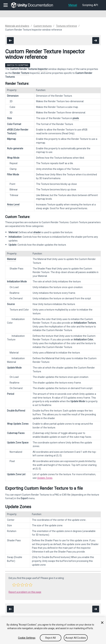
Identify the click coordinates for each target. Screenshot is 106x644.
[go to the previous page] (10, 40)
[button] (14, 585)
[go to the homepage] (34, 5)
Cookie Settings (27, 638)
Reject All (51, 638)
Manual (73, 5)
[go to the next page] (96, 40)
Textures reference (66, 26)
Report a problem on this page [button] (25, 592)
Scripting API (90, 5)
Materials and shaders (17, 26)
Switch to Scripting (18, 65)
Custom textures (43, 26)
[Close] (102, 623)
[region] (53, 631)
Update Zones (45, 478)
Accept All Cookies (76, 638)
